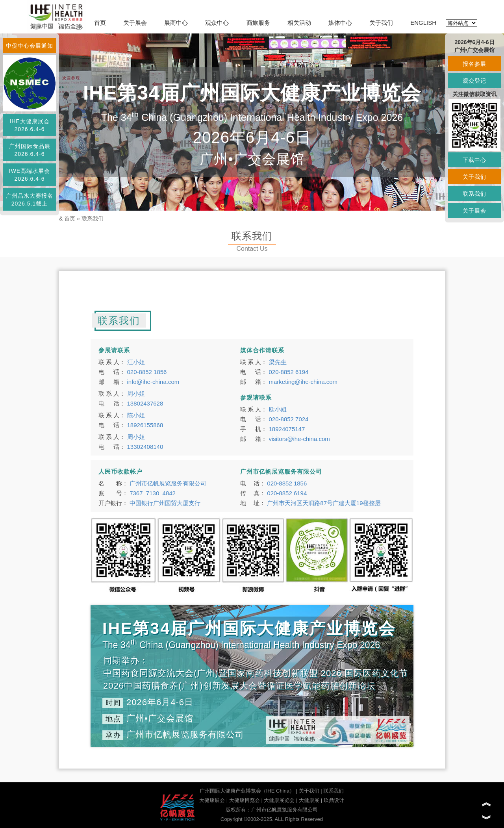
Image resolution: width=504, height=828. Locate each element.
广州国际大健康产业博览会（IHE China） (247, 791)
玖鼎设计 (334, 800)
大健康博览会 (245, 800)
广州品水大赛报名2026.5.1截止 (30, 200)
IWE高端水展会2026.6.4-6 (30, 175)
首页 (100, 23)
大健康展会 (212, 800)
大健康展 (309, 800)
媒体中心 (340, 23)
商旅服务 (258, 23)
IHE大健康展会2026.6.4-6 (29, 125)
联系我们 (93, 219)
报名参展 (474, 64)
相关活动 (299, 23)
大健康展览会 (279, 800)
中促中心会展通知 (30, 46)
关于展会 (135, 23)
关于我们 (381, 23)
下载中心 (474, 160)
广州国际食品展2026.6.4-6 (30, 150)
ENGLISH (423, 23)
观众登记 (474, 81)
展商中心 (176, 23)
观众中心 (217, 23)
